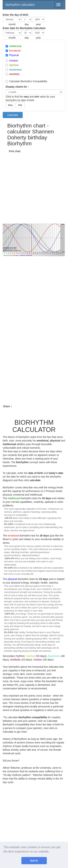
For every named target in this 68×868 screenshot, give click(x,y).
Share (6, 406)
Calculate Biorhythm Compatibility (28, 81)
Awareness (16, 70)
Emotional (15, 51)
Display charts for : (17, 87)
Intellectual (15, 46)
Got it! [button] (34, 861)
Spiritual (14, 65)
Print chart (15, 151)
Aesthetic (15, 74)
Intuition (14, 61)
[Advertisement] (34, 188)
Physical (14, 55)
